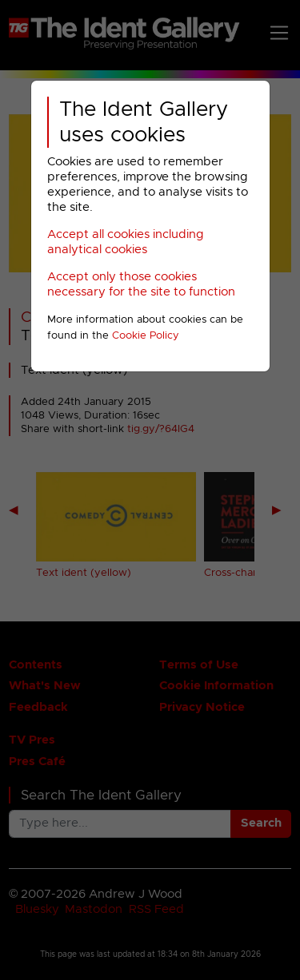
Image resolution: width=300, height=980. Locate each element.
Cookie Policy (146, 336)
